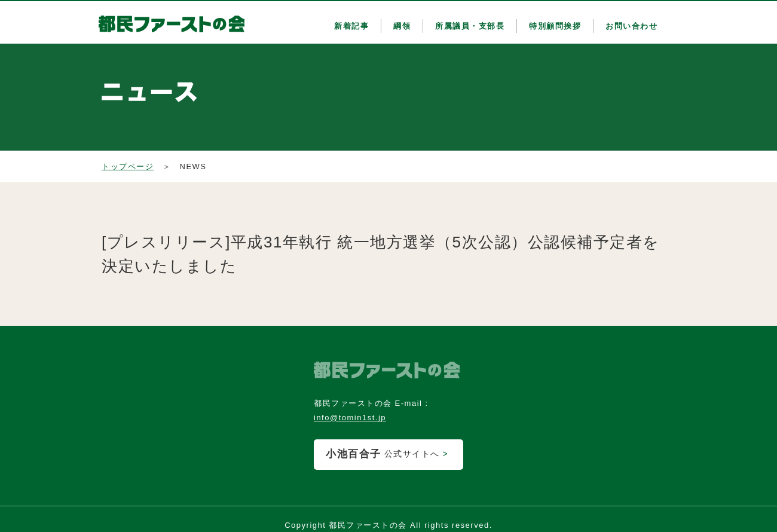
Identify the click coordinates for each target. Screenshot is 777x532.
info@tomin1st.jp (350, 418)
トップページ (128, 166)
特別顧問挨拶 (555, 26)
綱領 (402, 26)
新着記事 (351, 26)
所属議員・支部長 (470, 26)
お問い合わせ (631, 26)
